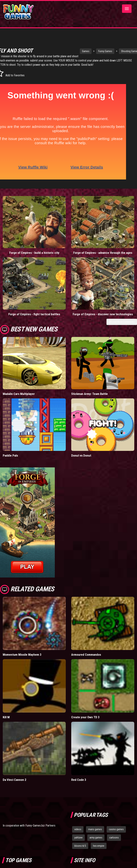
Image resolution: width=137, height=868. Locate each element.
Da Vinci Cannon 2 (15, 780)
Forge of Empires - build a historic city (34, 253)
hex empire (99, 846)
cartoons (114, 838)
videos (78, 829)
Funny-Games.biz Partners (40, 826)
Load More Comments (122, 322)
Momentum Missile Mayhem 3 (22, 655)
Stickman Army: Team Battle (90, 394)
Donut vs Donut (81, 455)
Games (78, 51)
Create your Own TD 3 (85, 717)
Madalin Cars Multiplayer (19, 394)
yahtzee (78, 838)
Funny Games (98, 51)
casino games (116, 829)
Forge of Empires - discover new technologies (103, 314)
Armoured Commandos (86, 655)
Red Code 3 (79, 780)
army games (96, 838)
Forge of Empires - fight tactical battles (34, 314)
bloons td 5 (80, 846)
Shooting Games (122, 51)
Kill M (6, 717)
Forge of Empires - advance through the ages (103, 253)
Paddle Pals (10, 455)
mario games (95, 829)
